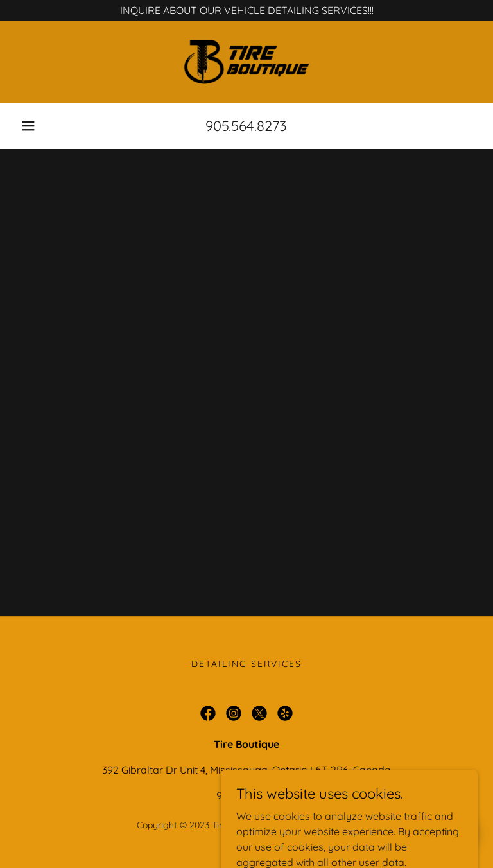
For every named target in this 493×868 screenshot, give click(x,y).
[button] (28, 126)
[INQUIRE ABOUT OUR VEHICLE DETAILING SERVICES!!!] (246, 10)
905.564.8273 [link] (246, 126)
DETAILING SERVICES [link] (246, 664)
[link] (246, 62)
